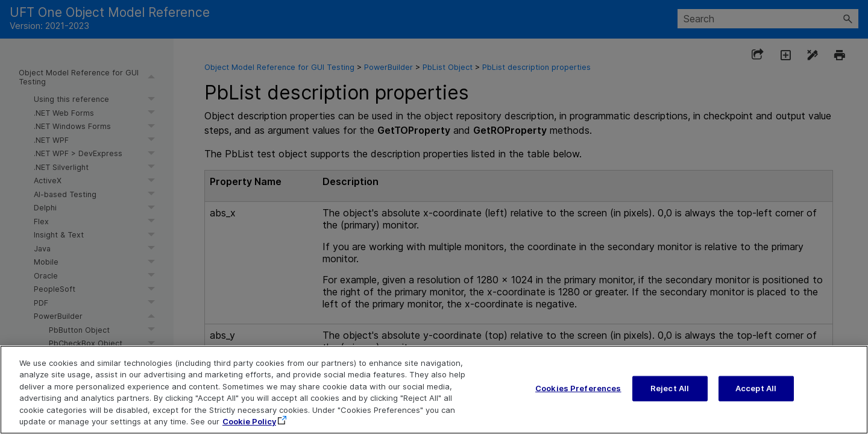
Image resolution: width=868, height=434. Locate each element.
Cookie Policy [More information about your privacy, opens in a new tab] (249, 426)
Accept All (756, 392)
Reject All (670, 392)
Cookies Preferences (578, 392)
